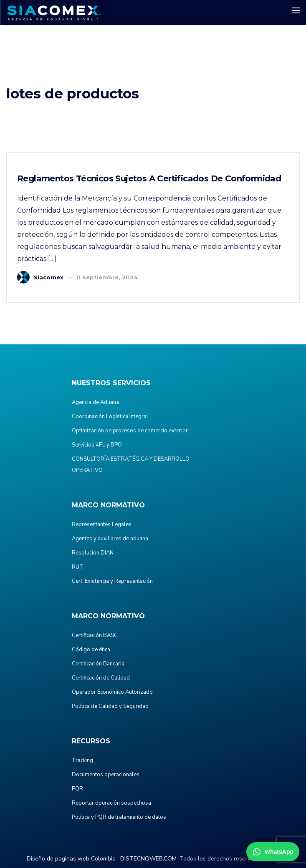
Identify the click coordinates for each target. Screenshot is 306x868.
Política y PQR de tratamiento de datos (119, 817)
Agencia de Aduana (95, 402)
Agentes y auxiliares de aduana (110, 539)
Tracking (82, 760)
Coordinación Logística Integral (110, 416)
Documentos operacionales (106, 775)
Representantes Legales (102, 524)
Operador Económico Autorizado (112, 692)
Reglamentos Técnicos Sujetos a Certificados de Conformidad (149, 178)
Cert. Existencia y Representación (112, 581)
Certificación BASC (95, 635)
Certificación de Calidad (101, 678)
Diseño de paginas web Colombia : (73, 859)
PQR (77, 789)
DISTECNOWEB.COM (148, 859)
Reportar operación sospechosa (111, 803)
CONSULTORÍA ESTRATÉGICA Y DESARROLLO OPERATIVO (131, 465)
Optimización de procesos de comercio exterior (130, 431)
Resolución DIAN (93, 553)
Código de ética (91, 650)
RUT (78, 567)
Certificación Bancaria (98, 664)
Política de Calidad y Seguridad (110, 706)
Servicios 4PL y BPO (97, 445)
